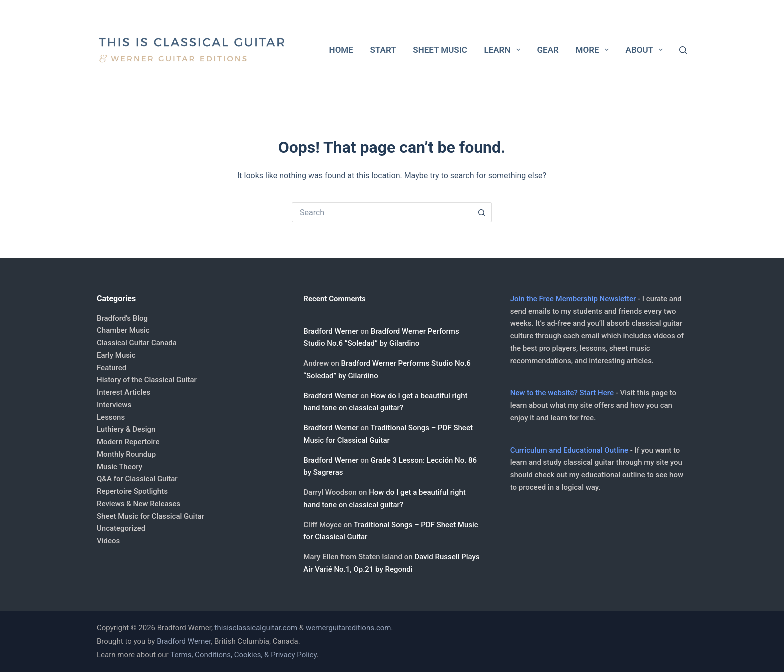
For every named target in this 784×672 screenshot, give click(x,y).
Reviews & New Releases (139, 504)
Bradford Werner (331, 331)
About (647, 50)
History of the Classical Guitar (147, 380)
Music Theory (120, 467)
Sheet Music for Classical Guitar (151, 516)
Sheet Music (440, 50)
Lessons (111, 417)
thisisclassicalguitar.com (256, 628)
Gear (548, 50)
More (594, 50)
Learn (504, 50)
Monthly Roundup (126, 454)
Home (341, 50)
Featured (112, 368)
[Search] (683, 50)
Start (383, 50)
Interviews (114, 405)
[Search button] (482, 212)
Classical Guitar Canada (137, 343)
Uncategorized (121, 528)
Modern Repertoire (128, 442)
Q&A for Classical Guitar (137, 479)
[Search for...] (382, 212)
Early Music (116, 355)
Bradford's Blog (122, 318)
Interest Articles (124, 392)
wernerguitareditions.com (349, 628)
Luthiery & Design (126, 429)
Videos (108, 541)
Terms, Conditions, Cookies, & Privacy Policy (243, 655)
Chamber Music (123, 330)
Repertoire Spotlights (132, 491)
